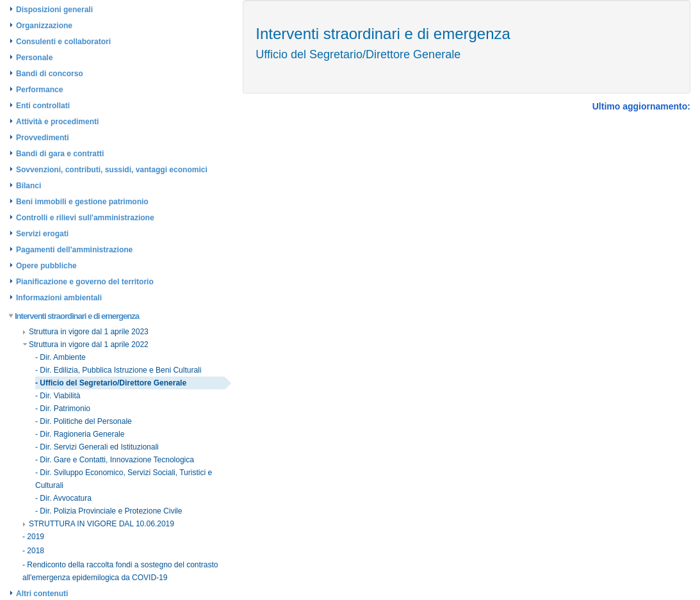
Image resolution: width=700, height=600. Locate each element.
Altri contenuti (42, 594)
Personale (34, 58)
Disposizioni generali (54, 10)
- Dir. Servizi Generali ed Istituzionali (97, 447)
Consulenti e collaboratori (63, 42)
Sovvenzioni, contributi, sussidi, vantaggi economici (112, 170)
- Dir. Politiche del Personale (84, 421)
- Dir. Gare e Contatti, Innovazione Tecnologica (115, 460)
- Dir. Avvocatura (63, 498)
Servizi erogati (42, 234)
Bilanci (28, 186)
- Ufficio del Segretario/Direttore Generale (111, 383)
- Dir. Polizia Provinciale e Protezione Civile (109, 511)
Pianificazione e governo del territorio (85, 282)
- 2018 (33, 551)
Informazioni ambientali (59, 298)
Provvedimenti (43, 138)
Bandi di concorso (50, 74)
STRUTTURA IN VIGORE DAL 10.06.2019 (98, 524)
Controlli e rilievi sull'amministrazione (85, 218)
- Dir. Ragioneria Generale (80, 434)
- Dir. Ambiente (61, 357)
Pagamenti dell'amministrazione (74, 250)
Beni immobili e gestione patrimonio (82, 202)
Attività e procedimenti (57, 122)
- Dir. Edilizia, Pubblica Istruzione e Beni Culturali (118, 370)
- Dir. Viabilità (58, 396)
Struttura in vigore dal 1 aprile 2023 (85, 332)
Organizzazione (44, 26)
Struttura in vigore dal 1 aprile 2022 (85, 345)
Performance (39, 90)
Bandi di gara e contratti (60, 154)
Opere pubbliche (46, 266)
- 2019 (33, 537)
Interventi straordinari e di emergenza (74, 316)
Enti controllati (43, 106)
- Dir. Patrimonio (63, 409)
